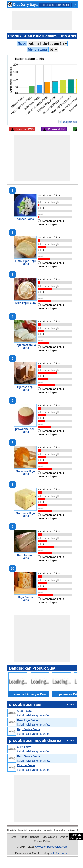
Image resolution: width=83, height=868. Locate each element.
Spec (22, 44)
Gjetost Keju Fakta (25, 388)
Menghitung (37, 49)
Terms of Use (66, 837)
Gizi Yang (32, 715)
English (11, 830)
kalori (20, 715)
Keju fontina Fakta (25, 556)
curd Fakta (24, 747)
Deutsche (59, 830)
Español (22, 830)
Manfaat (45, 715)
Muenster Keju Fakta (25, 472)
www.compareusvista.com (51, 847)
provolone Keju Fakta (25, 430)
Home (13, 837)
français (47, 830)
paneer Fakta (25, 219)
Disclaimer (49, 837)
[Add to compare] (39, 221)
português (35, 830)
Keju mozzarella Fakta (25, 346)
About (23, 837)
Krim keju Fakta (25, 303)
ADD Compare (76, 836)
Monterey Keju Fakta (25, 514)
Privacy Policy (42, 841)
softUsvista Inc (59, 853)
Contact (35, 837)
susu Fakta (24, 711)
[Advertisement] (42, 20)
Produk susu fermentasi (54, 5)
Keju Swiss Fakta (25, 598)
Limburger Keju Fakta (25, 262)
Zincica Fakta (26, 765)
